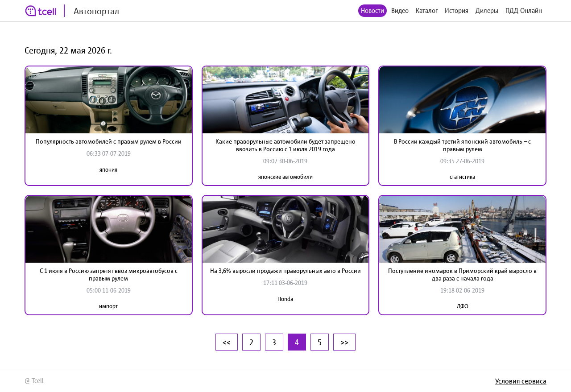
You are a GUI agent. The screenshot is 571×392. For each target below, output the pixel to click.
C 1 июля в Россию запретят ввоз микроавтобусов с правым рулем (109, 274)
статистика (462, 177)
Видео (400, 10)
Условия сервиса (521, 381)
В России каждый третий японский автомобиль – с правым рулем (462, 145)
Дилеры (487, 10)
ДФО (463, 306)
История (457, 10)
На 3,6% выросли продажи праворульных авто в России (285, 271)
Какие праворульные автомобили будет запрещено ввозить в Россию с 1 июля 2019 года (285, 145)
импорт (108, 306)
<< (227, 342)
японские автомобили (285, 177)
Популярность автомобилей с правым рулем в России (109, 141)
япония (108, 170)
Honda (285, 299)
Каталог (427, 10)
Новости (372, 10)
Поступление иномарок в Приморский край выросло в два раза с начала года (462, 274)
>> (344, 342)
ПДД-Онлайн (524, 10)
